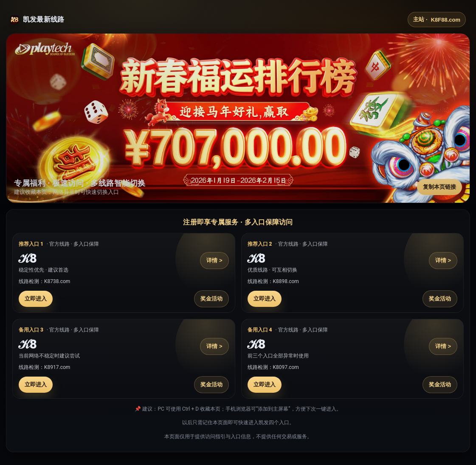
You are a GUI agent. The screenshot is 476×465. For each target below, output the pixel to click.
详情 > (214, 260)
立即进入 (36, 299)
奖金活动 (211, 299)
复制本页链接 (439, 187)
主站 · (437, 20)
